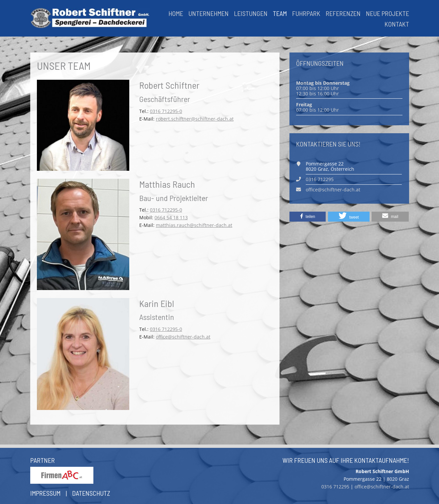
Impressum (45, 493)
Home (176, 13)
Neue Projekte (387, 13)
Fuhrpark (306, 13)
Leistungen (251, 13)
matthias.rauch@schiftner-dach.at (194, 225)
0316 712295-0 (166, 111)
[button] (308, 217)
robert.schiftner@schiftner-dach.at (195, 119)
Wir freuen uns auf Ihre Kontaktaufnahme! (346, 460)
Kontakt (397, 24)
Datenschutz (91, 493)
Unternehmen (209, 13)
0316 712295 (320, 179)
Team (280, 13)
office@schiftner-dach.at (183, 337)
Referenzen (343, 13)
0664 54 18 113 (171, 217)
